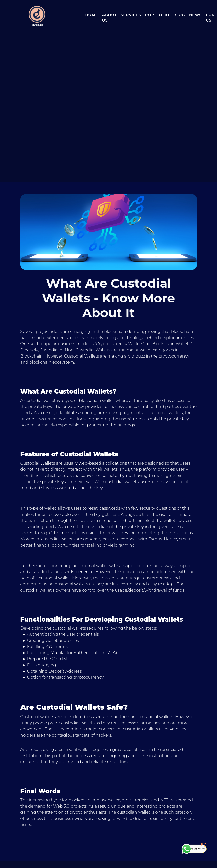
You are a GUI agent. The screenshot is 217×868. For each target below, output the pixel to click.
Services (131, 15)
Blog (179, 15)
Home (92, 15)
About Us (109, 18)
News (195, 15)
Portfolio (157, 15)
